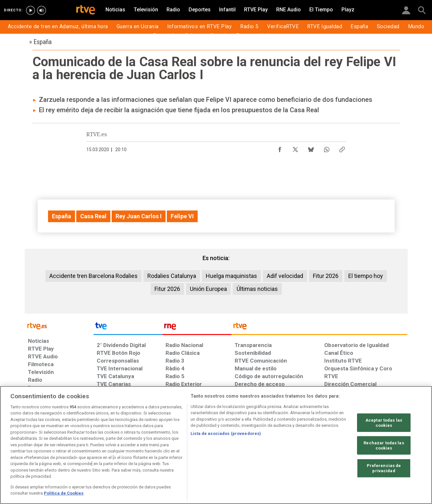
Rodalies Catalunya (172, 276)
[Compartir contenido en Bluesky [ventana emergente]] (311, 148)
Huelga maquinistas (231, 276)
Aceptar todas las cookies (384, 423)
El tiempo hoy (366, 276)
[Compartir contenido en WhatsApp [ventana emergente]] (327, 148)
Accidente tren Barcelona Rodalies (93, 276)
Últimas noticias (257, 289)
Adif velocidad (285, 276)
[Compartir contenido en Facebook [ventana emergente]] (280, 148)
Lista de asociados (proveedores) (226, 433)
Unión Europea (208, 289)
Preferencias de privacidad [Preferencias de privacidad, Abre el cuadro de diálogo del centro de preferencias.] (384, 468)
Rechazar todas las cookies (384, 445)
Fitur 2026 (326, 276)
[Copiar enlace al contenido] (342, 148)
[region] (216, 445)
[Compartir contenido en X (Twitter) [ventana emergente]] (295, 148)
